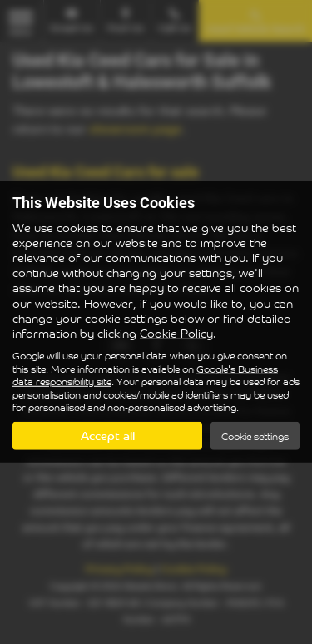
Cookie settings (255, 436)
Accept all (108, 436)
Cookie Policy (176, 333)
